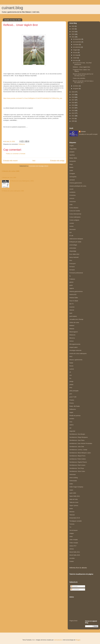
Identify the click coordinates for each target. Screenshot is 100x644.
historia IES (73, 294)
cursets (72, 223)
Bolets (71, 167)
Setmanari (73, 474)
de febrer (76, 86)
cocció (71, 189)
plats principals (74, 391)
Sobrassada (73, 481)
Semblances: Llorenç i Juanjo (78, 450)
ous (71, 375)
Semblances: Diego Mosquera (79, 437)
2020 (73, 92)
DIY (71, 233)
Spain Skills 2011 (75, 496)
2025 (73, 26)
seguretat (72, 431)
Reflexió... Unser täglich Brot (81, 67)
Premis (72, 403)
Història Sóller (74, 298)
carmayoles (73, 177)
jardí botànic (73, 316)
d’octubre (76, 44)
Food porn (73, 264)
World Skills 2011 (75, 552)
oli (70, 372)
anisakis (72, 152)
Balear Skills (73, 158)
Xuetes (72, 561)
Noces (71, 366)
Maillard (72, 326)
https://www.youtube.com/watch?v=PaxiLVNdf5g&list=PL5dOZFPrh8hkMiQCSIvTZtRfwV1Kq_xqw (33, 98)
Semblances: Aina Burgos (77, 434)
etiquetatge (73, 251)
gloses (71, 282)
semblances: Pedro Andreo (78, 459)
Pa (70, 378)
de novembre (77, 42)
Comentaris (75, 589)
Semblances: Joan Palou (77, 440)
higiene (72, 288)
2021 (73, 37)
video (71, 537)
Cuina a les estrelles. (79, 78)
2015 (73, 105)
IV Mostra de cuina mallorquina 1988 (13, 191)
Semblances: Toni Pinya (77, 468)
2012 (73, 113)
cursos (71, 226)
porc (71, 394)
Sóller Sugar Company (76, 487)
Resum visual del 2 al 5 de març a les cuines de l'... (83, 82)
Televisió (72, 515)
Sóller (71, 484)
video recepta (74, 540)
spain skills (73, 493)
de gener (76, 89)
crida (71, 205)
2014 (73, 108)
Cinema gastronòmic (76, 183)
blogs (71, 164)
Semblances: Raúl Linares (77, 465)
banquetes (73, 161)
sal (70, 428)
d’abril (75, 58)
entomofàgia (73, 245)
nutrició (72, 369)
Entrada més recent (10, 161)
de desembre (77, 39)
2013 (73, 111)
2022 (73, 34)
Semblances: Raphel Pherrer (78, 462)
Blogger (78, 640)
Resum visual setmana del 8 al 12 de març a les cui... (83, 75)
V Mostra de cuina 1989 (11, 171)
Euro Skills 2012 (74, 254)
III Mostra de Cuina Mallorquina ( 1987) (22, 181)
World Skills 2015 (75, 555)
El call (71, 236)
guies (71, 285)
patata (71, 385)
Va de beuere (73, 530)
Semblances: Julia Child (77, 447)
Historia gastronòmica (76, 291)
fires (71, 260)
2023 (73, 32)
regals (71, 412)
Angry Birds (73, 149)
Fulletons (72, 279)
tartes (71, 509)
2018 (73, 97)
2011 (73, 116)
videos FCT (73, 546)
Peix (71, 388)
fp (70, 276)
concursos (73, 202)
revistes (72, 419)
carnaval (72, 180)
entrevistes (73, 248)
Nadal (71, 363)
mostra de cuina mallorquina (78, 353)
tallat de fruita (74, 499)
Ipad (71, 313)
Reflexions (22, 144)
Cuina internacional (75, 214)
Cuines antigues (74, 220)
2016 (73, 103)
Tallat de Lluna (74, 502)
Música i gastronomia (76, 360)
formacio (72, 267)
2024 (73, 29)
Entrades (74, 586)
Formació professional (76, 273)
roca (71, 422)
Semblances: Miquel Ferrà (77, 456)
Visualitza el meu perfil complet (88, 134)
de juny (76, 52)
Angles (72, 146)
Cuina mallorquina (75, 217)
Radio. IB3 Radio (75, 406)
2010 (73, 118)
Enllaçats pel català (75, 242)
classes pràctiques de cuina (78, 186)
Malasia (72, 329)
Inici (34, 161)
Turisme (72, 524)
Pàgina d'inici (73, 621)
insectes (72, 307)
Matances (72, 335)
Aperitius (72, 155)
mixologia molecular (75, 350)
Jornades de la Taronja (76, 319)
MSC (71, 357)
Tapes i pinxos (74, 505)
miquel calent (73, 347)
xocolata (72, 558)
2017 (73, 100)
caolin (71, 170)
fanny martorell (74, 257)
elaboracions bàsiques (76, 239)
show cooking (74, 478)
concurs (72, 198)
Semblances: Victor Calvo (77, 471)
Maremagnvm (74, 332)
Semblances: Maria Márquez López (80, 453)
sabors (72, 425)
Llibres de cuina (74, 322)
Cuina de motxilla (75, 211)
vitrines (72, 549)
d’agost (76, 50)
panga (71, 381)
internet (72, 310)
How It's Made (74, 301)
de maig (76, 55)
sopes (71, 490)
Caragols (72, 174)
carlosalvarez (58, 640)
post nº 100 (73, 397)
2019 (73, 95)
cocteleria (72, 192)
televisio (72, 512)
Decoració (73, 229)
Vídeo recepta (74, 543)
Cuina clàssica (74, 208)
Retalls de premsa (75, 416)
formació (72, 270)
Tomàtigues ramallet (76, 521)
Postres (72, 400)
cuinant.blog (12, 8)
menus (72, 341)
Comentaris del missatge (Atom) (39, 166)
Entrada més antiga (57, 161)
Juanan (83, 131)
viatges (72, 533)
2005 (73, 121)
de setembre (77, 47)
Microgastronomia (75, 344)
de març (76, 60)
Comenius (73, 195)
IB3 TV (72, 304)
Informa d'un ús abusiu (78, 568)
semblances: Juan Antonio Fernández (81, 443)
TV (70, 527)
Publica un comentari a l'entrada (16, 154)
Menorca (72, 338)
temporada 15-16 (75, 518)
